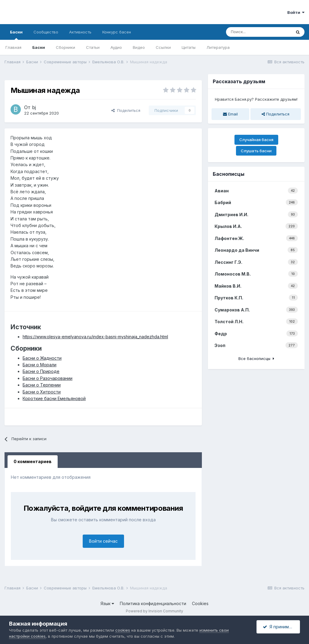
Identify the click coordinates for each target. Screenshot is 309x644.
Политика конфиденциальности (153, 603)
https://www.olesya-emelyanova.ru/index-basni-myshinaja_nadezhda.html (95, 337)
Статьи (93, 47)
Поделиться (126, 110)
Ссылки (163, 47)
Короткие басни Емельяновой (54, 398)
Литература (218, 47)
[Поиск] (259, 32)
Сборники (65, 47)
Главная (13, 47)
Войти (296, 12)
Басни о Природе (41, 371)
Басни (16, 35)
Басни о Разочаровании (48, 378)
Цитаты (189, 47)
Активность (80, 32)
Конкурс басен (117, 32)
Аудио (116, 47)
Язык (107, 603)
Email (230, 114)
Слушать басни (256, 151)
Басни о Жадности (42, 358)
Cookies (200, 603)
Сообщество (46, 32)
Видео (139, 47)
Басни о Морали (40, 365)
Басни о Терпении (42, 385)
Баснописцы (229, 174)
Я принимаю (279, 627)
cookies (123, 630)
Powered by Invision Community (154, 611)
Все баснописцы (256, 358)
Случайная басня (256, 140)
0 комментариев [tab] (33, 461)
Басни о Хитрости (42, 392)
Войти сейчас (103, 541)
